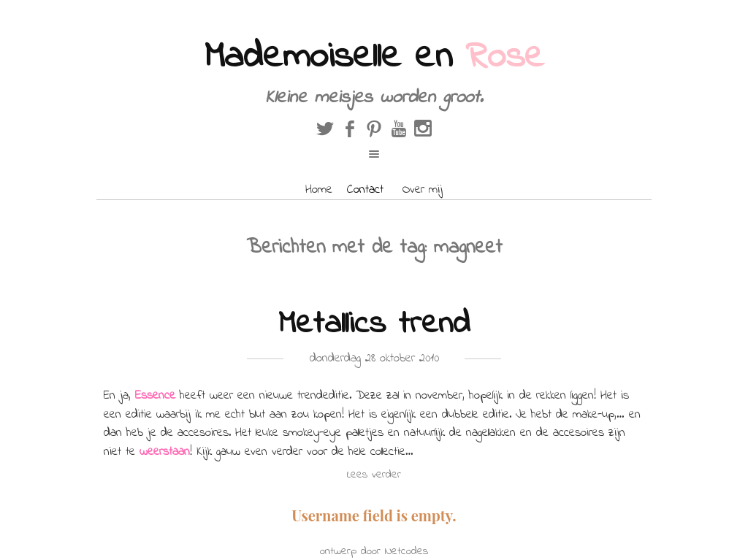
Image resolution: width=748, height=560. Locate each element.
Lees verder (374, 475)
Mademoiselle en (374, 57)
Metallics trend (374, 325)
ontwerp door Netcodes (374, 551)
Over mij (423, 189)
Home (319, 189)
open (374, 154)
